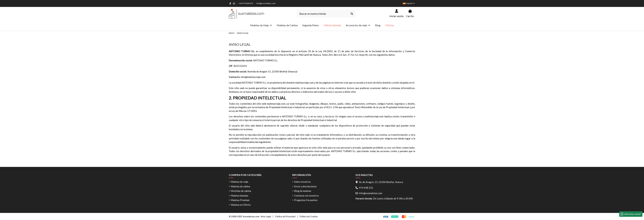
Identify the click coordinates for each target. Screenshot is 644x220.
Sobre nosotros (302, 182)
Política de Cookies (309, 216)
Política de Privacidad (285, 216)
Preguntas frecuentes (306, 200)
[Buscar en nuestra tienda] (352, 14)
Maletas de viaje (239, 182)
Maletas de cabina (240, 186)
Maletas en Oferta (241, 205)
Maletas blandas (239, 196)
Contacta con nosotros (306, 196)
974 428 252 (366, 188)
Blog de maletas (303, 191)
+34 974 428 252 (246, 3)
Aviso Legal (266, 216)
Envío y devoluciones (305, 186)
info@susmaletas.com (266, 3)
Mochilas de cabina (241, 191)
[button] (358, 25)
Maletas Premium (240, 200)
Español (409, 3)
